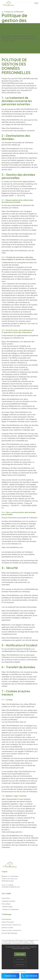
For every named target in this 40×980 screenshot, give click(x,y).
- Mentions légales (7, 907)
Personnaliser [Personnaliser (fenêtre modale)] (20, 964)
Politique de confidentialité (14, 12)
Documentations (7, 919)
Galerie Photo (6, 898)
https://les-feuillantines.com (27, 109)
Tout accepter (20, 954)
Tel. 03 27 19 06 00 (7, 885)
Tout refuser (20, 959)
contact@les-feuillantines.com (11, 887)
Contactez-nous (10, 976)
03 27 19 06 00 (30, 976)
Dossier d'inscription (8, 922)
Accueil (2, 12)
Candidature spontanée (8, 901)
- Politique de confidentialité (10, 909)
